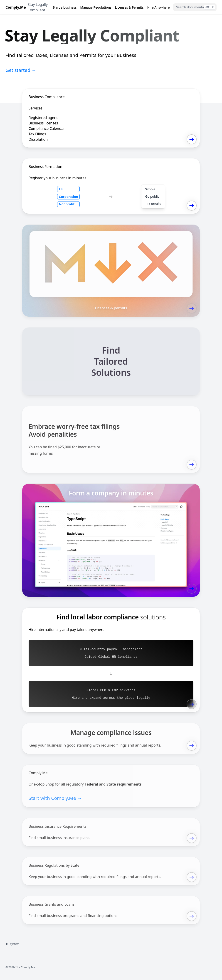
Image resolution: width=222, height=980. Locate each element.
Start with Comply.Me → (55, 798)
